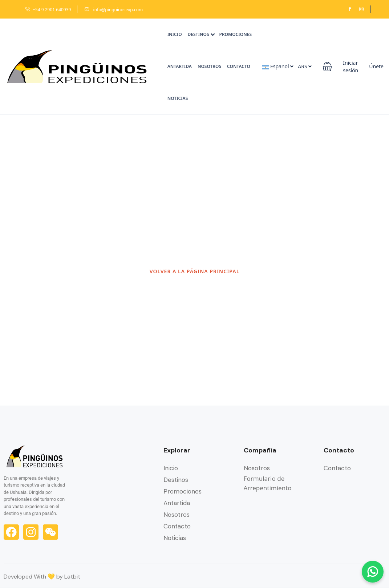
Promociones (236, 34)
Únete (376, 66)
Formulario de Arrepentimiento (268, 483)
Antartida (180, 66)
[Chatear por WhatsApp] (373, 572)
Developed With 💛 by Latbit (42, 577)
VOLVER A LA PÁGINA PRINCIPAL (195, 271)
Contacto (239, 66)
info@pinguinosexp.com (114, 10)
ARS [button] (305, 66)
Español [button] (278, 66)
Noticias (178, 98)
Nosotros (209, 66)
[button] (327, 67)
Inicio (175, 34)
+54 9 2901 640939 (48, 10)
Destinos (201, 35)
